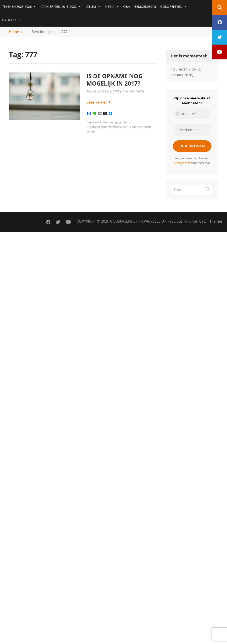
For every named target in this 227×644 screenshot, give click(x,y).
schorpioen (120, 127)
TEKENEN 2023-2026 (19, 7)
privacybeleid (182, 163)
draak (96, 127)
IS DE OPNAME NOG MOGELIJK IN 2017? (114, 80)
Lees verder (97, 102)
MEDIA (112, 7)
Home (16, 32)
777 (89, 127)
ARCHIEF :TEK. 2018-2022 (61, 7)
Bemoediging (112, 122)
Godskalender (124, 221)
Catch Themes (211, 221)
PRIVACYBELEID (151, 221)
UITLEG (93, 7)
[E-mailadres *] (192, 130)
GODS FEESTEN (173, 7)
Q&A (127, 7)
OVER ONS (12, 20)
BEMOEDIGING (145, 7)
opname (106, 127)
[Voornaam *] (192, 114)
